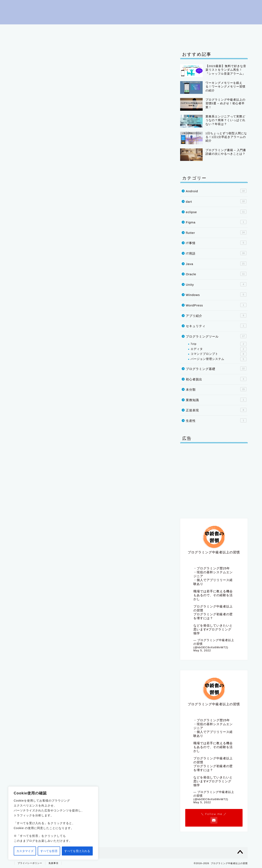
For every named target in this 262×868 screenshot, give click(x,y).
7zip (219, 344)
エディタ (219, 349)
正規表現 (216, 410)
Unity (46, 39)
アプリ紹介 (216, 315)
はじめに (26, 29)
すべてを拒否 (49, 851)
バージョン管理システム (219, 359)
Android (216, 191)
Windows (216, 295)
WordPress (216, 305)
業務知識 (216, 400)
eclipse (178, 29)
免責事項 (53, 863)
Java (199, 29)
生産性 (216, 420)
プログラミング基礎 (84, 29)
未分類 (216, 389)
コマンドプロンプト (219, 354)
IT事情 (65, 39)
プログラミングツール (125, 29)
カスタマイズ (25, 851)
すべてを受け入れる (77, 851)
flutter (219, 29)
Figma (216, 222)
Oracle (25, 39)
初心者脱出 (51, 29)
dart (238, 29)
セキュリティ (216, 326)
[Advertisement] (214, 479)
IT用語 (157, 29)
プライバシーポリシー (97, 39)
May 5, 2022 (202, 650)
